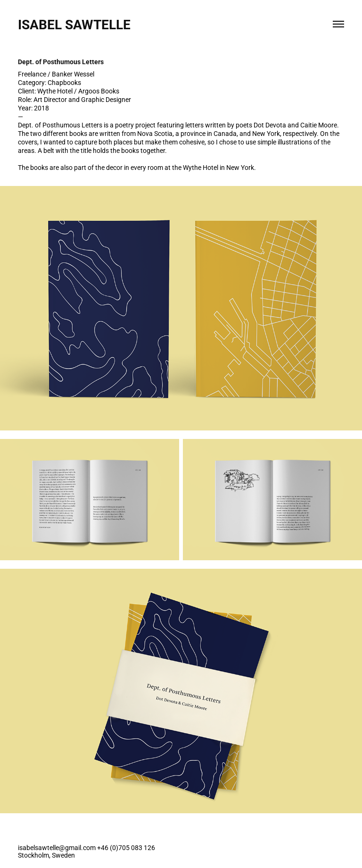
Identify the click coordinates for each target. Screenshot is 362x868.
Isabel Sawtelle (76, 24)
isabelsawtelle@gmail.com (57, 847)
